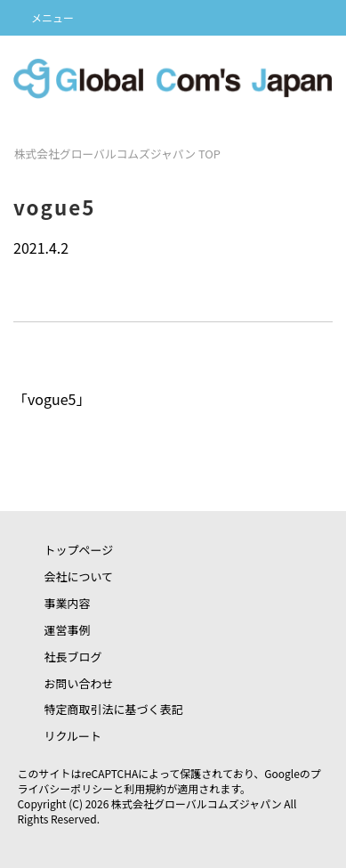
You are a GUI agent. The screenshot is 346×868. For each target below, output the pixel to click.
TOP (117, 154)
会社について (78, 576)
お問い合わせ (78, 683)
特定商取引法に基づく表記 (113, 709)
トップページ (78, 550)
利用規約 (145, 788)
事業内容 (67, 603)
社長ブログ (72, 657)
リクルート (72, 736)
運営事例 (67, 630)
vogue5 (52, 399)
